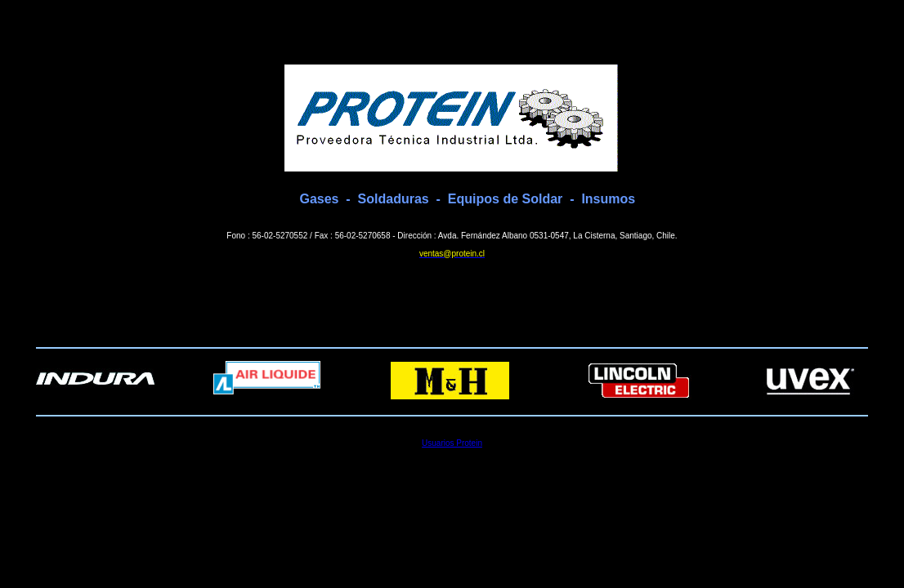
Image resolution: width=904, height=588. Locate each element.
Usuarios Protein (452, 443)
